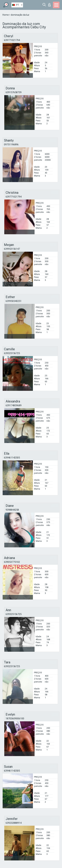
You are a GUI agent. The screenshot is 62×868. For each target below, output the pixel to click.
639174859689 (14, 405)
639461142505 (12, 458)
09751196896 (11, 145)
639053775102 (12, 562)
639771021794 (12, 40)
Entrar (49, 5)
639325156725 (12, 353)
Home (6, 15)
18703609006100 (15, 719)
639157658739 (14, 92)
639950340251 (14, 301)
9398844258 (12, 510)
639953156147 (12, 249)
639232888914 (14, 823)
